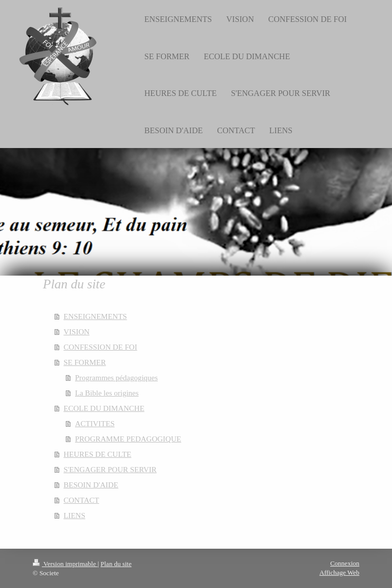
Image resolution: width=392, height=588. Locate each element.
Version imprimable (65, 564)
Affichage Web (339, 572)
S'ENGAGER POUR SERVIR (110, 470)
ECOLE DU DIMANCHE (104, 408)
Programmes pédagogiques (116, 378)
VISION (77, 332)
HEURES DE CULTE (98, 454)
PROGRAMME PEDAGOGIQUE (128, 439)
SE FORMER (85, 362)
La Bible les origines (107, 393)
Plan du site (116, 564)
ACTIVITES (95, 424)
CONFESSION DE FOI (101, 347)
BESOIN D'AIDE (91, 485)
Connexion (345, 563)
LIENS (75, 516)
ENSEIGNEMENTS (95, 316)
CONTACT (82, 500)
